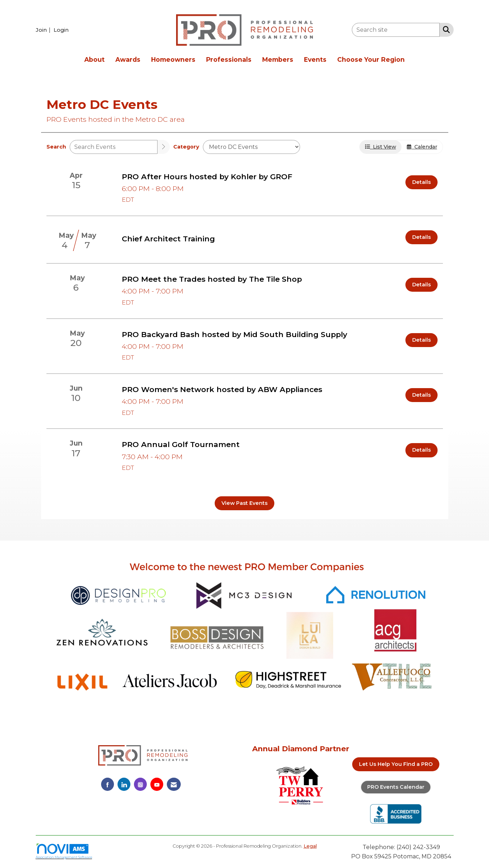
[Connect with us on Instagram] (140, 784)
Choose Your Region (371, 59)
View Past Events (244, 503)
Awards (128, 59)
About (94, 59)
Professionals (229, 59)
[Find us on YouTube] (157, 784)
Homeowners (173, 59)
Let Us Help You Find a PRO (396, 764)
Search (56, 147)
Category (186, 147)
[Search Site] (445, 29)
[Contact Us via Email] (174, 784)
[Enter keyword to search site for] (396, 30)
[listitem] (44, 30)
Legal (310, 846)
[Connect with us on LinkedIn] (124, 784)
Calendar (422, 147)
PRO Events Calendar (396, 787)
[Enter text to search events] (114, 147)
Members (278, 59)
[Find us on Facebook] (108, 784)
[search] (164, 147)
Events (315, 59)
